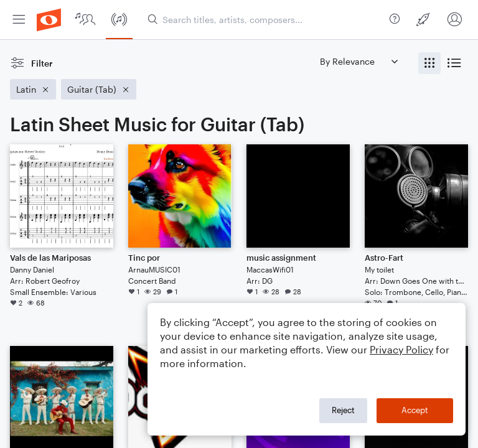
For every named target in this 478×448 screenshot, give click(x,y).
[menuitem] (19, 20)
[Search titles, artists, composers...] (266, 20)
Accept (415, 410)
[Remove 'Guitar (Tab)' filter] (99, 89)
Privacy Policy (401, 349)
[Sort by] (358, 61)
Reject (343, 410)
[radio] (429, 63)
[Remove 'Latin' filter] (33, 89)
